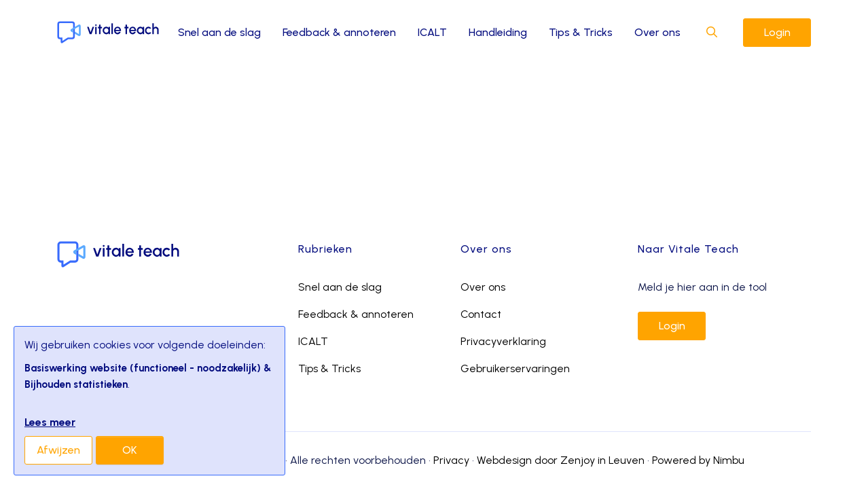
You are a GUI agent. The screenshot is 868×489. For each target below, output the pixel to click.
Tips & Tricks (581, 32)
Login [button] (777, 32)
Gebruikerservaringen (515, 368)
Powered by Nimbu (698, 460)
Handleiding (498, 32)
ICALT (432, 32)
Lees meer (50, 422)
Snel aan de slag (219, 32)
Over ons (657, 32)
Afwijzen (58, 450)
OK (130, 450)
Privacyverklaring (503, 341)
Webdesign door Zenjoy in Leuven (561, 460)
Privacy (451, 460)
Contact (481, 314)
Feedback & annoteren (339, 32)
